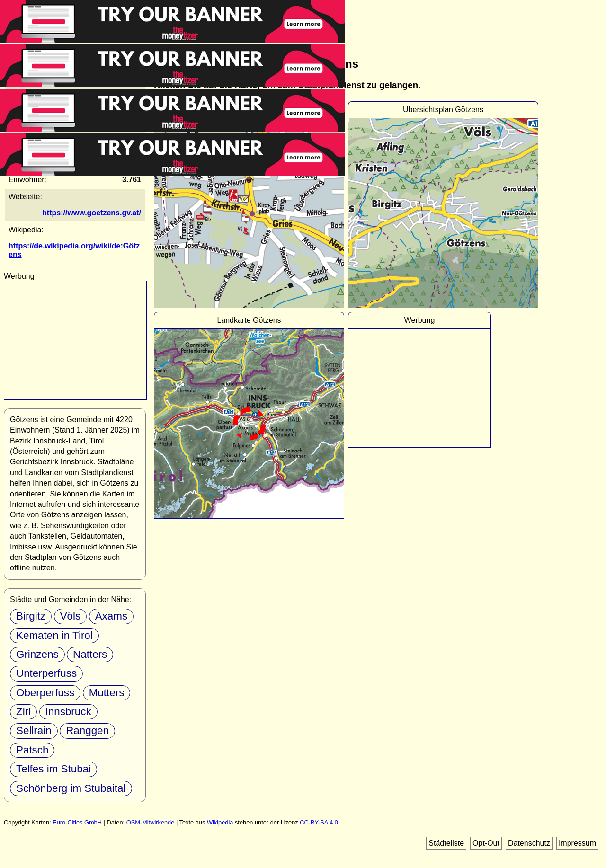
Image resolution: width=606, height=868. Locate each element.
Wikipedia (220, 822)
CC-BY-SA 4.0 (319, 822)
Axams (111, 616)
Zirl (23, 712)
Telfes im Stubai (53, 769)
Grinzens (37, 654)
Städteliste (446, 843)
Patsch (32, 750)
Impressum (577, 843)
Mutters (107, 693)
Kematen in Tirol (54, 635)
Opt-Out (486, 843)
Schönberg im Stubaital (71, 788)
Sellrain (34, 731)
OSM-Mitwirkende (151, 822)
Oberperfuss (45, 693)
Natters (90, 654)
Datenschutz (529, 843)
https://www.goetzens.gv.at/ (92, 213)
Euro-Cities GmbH (77, 822)
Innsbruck (68, 712)
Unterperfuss (46, 673)
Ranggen (87, 731)
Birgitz (31, 616)
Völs (71, 616)
